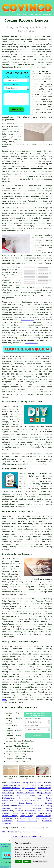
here (4, 700)
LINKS (24, 15)
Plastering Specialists (27, 818)
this (50, 462)
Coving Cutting (10, 816)
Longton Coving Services (20, 708)
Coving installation (12, 356)
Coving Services (26, 793)
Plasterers (5, 846)
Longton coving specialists (33, 474)
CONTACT (38, 15)
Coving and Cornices (41, 783)
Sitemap (4, 845)
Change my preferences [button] (40, 861)
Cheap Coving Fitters (30, 803)
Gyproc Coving (29, 788)
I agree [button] (19, 861)
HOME (19, 15)
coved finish (15, 199)
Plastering (7, 818)
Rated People (28, 320)
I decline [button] (27, 861)
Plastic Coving (43, 816)
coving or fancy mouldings (33, 47)
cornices (40, 226)
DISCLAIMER (47, 15)
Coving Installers (35, 806)
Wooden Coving (44, 788)
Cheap (5, 285)
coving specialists (42, 377)
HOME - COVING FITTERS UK (27, 837)
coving (23, 49)
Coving (5, 151)
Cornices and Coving (25, 801)
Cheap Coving (44, 793)
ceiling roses (44, 223)
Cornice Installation (33, 785)
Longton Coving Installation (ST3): (21, 37)
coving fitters (43, 384)
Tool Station (31, 343)
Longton (48, 356)
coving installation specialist (33, 213)
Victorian (7, 144)
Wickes (37, 333)
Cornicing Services (11, 788)
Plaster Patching (27, 821)
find (10, 646)
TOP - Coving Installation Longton (19, 832)
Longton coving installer (27, 196)
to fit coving (28, 54)
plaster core (30, 117)
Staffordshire (34, 507)
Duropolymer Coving (18, 783)
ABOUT (31, 15)
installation (16, 177)
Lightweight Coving (12, 796)
